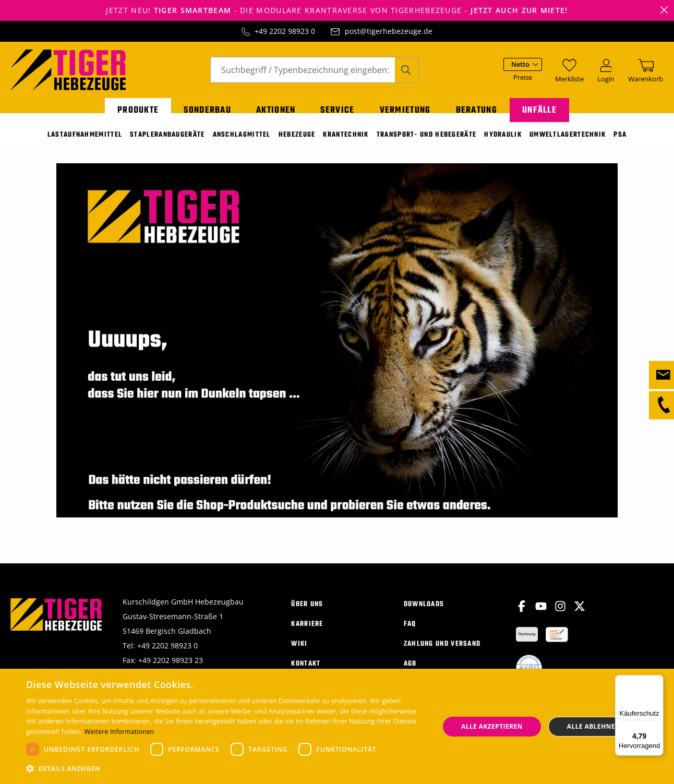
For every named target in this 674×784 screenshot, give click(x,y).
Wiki (299, 650)
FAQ (410, 630)
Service (337, 108)
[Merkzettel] (569, 75)
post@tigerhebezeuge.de (389, 31)
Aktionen (276, 108)
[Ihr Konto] (606, 75)
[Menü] (657, 681)
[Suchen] (407, 75)
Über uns (307, 611)
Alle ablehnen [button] (594, 726)
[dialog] (337, 726)
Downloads (424, 611)
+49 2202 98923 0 (285, 31)
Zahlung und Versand (442, 650)
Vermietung (405, 108)
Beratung (477, 108)
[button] (226, 769)
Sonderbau (207, 108)
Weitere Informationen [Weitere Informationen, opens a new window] (119, 732)
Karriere (307, 630)
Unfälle (539, 108)
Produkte (138, 108)
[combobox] (303, 75)
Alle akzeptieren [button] (492, 726)
